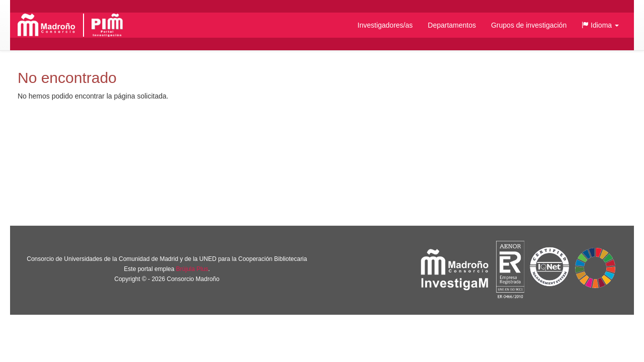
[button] (600, 25)
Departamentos (452, 25)
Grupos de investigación (529, 25)
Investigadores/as (385, 25)
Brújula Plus (192, 269)
